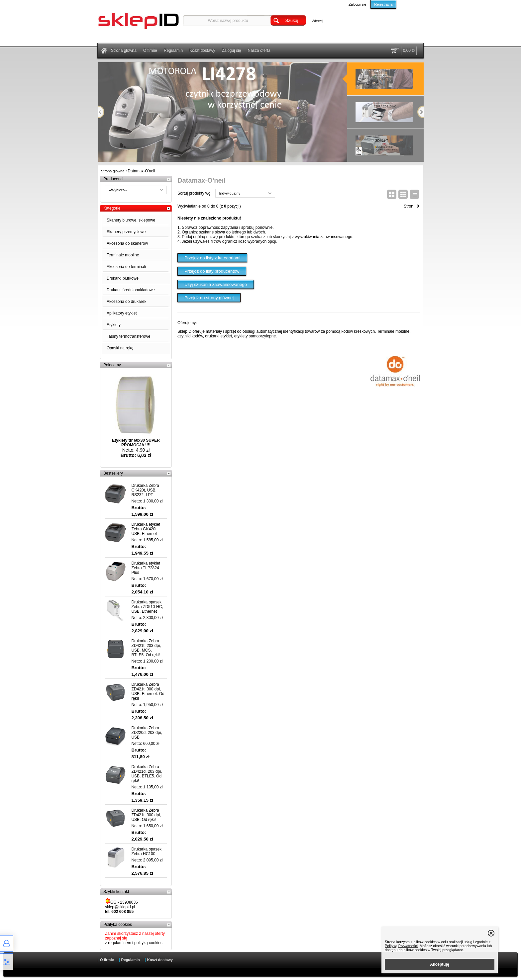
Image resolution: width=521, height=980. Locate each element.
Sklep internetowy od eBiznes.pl (258, 971)
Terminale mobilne (123, 255)
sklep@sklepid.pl (120, 907)
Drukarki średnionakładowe (131, 290)
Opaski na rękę (120, 348)
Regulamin (173, 50)
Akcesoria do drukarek (126, 302)
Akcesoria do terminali (126, 267)
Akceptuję (439, 964)
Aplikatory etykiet (122, 313)
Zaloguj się (357, 4)
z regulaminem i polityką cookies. (134, 943)
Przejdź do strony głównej (209, 298)
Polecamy (112, 365)
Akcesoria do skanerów (127, 243)
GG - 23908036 (121, 901)
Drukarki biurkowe (123, 278)
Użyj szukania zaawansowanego (216, 284)
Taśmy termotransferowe (128, 336)
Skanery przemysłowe (126, 232)
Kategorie (112, 208)
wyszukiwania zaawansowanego (324, 237)
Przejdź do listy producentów (212, 271)
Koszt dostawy (202, 50)
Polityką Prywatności (401, 946)
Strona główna (124, 50)
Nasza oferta (259, 50)
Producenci (113, 179)
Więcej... (319, 21)
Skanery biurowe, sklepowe (131, 220)
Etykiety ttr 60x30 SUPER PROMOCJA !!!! (136, 443)
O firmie (150, 50)
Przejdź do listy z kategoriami (212, 258)
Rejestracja (383, 4)
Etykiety (114, 325)
